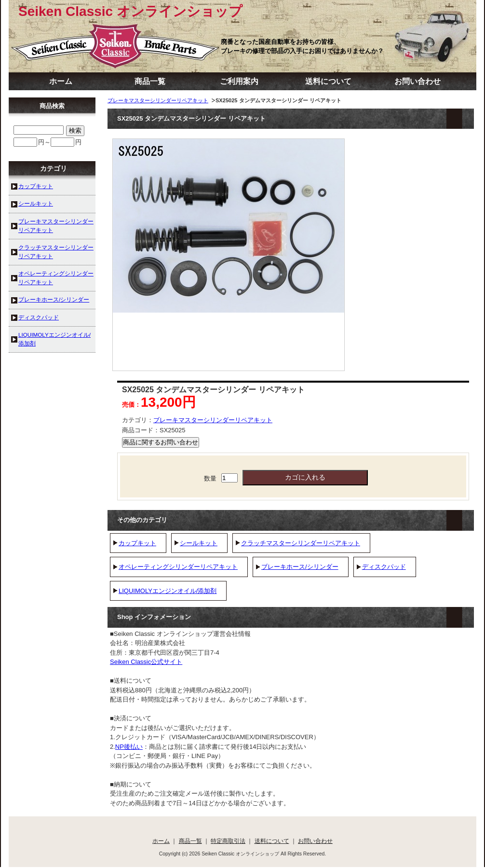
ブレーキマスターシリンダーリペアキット (158, 100)
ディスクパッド (384, 567)
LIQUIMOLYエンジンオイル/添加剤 (168, 591)
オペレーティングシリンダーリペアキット (178, 567)
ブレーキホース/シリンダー (300, 567)
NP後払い (129, 747)
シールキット (199, 543)
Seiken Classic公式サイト (146, 662)
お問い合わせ (418, 81)
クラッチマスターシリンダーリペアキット (301, 543)
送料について (328, 81)
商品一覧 (150, 81)
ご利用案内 (239, 81)
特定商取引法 (228, 841)
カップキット (137, 543)
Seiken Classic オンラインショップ (130, 11)
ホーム (61, 81)
